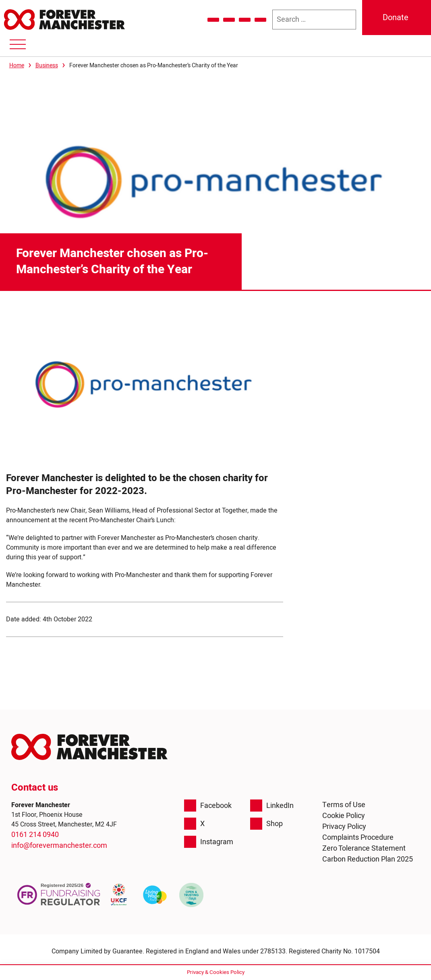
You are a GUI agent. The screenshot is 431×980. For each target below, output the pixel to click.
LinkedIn (272, 806)
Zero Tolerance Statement (364, 848)
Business (47, 65)
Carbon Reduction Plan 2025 (368, 859)
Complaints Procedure (358, 838)
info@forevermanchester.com (59, 846)
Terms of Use (344, 805)
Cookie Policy (344, 816)
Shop (266, 824)
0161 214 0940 (35, 835)
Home (17, 65)
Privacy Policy (344, 827)
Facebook (208, 806)
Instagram (209, 842)
